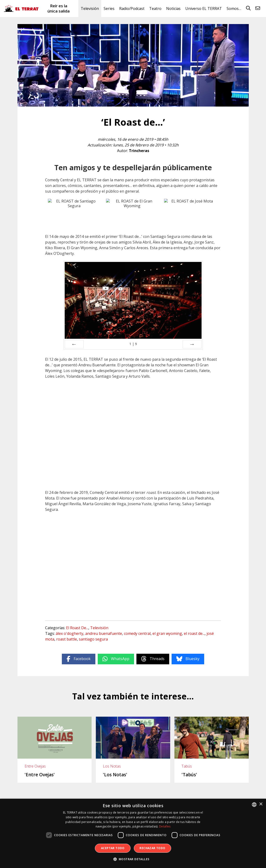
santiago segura (93, 639)
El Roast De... (77, 628)
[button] (133, 859)
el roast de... (194, 633)
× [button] (261, 804)
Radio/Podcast (132, 8)
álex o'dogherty (70, 633)
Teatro (155, 8)
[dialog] (133, 833)
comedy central (137, 633)
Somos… (234, 8)
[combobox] (254, 805)
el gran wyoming (167, 633)
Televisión (90, 8)
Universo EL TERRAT (204, 8)
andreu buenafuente (104, 633)
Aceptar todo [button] (113, 848)
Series (109, 8)
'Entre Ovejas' (40, 775)
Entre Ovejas (35, 766)
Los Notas (112, 766)
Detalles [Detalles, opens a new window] (165, 826)
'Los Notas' (115, 775)
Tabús (187, 766)
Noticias (173, 8)
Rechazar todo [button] (152, 848)
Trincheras (139, 151)
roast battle (67, 639)
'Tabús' (189, 775)
